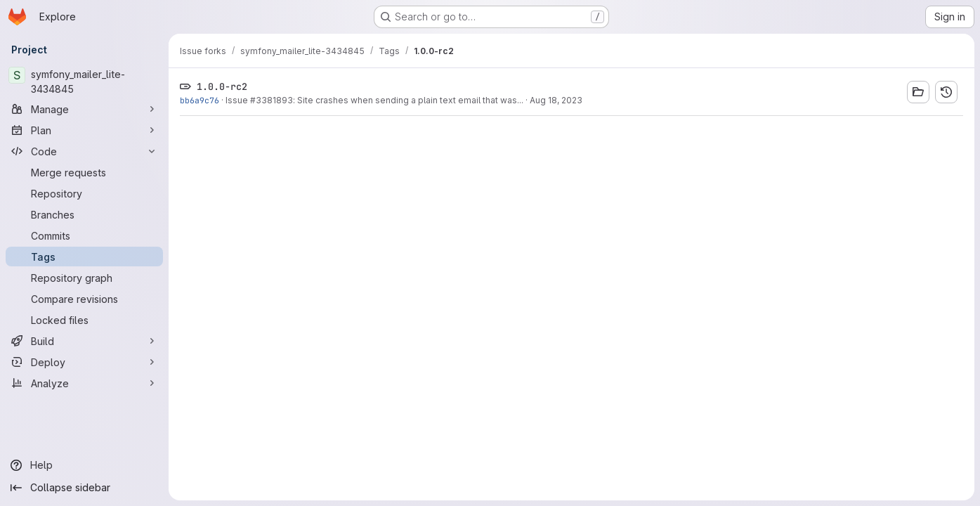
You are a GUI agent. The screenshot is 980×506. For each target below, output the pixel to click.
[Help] (84, 465)
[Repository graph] (84, 278)
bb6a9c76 (200, 100)
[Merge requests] (84, 172)
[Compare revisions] (84, 299)
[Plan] (84, 130)
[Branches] (84, 214)
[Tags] (84, 257)
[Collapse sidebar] (84, 488)
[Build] (84, 341)
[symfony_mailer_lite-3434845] (84, 82)
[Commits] (84, 235)
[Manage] (84, 109)
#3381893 (272, 100)
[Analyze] (84, 383)
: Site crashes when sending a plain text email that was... (408, 100)
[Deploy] (84, 362)
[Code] (84, 151)
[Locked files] (84, 320)
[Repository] (84, 193)
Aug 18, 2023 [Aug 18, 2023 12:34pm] (556, 100)
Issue (238, 100)
